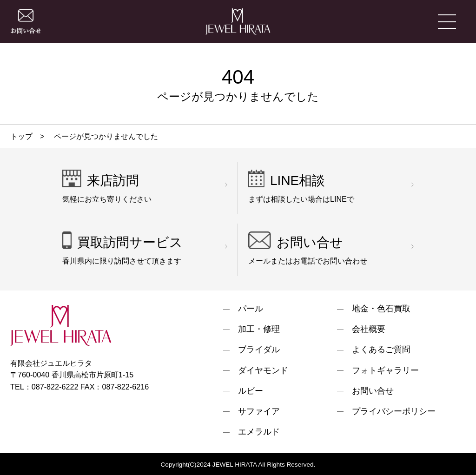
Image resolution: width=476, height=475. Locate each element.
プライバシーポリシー (394, 412)
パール (251, 309)
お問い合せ (373, 391)
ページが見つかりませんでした (105, 136)
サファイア (259, 412)
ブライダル (259, 350)
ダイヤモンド (263, 371)
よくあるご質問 (381, 350)
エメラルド (259, 432)
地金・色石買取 (381, 309)
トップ (21, 136)
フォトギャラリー (385, 371)
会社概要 (369, 330)
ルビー (251, 391)
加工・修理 (259, 330)
